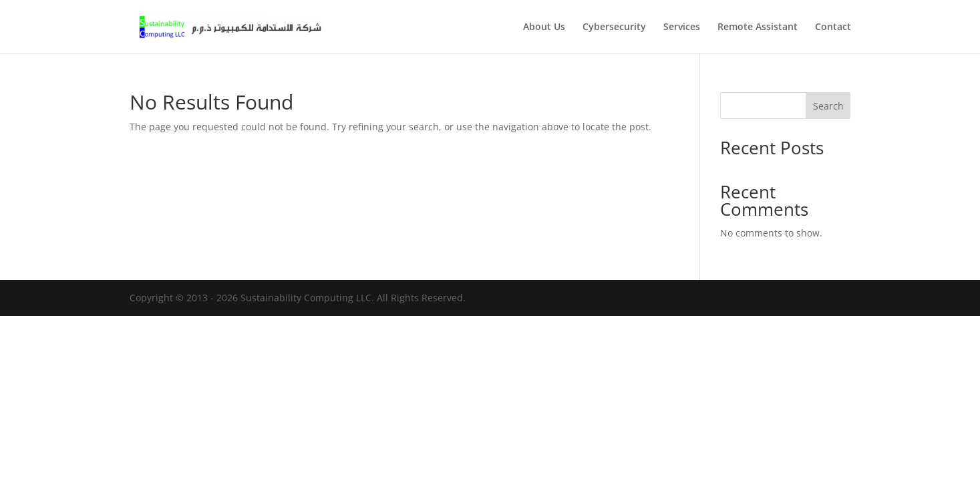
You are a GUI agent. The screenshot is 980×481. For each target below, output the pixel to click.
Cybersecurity (614, 27)
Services (682, 27)
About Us (544, 27)
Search (828, 106)
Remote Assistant (758, 27)
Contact (833, 27)
